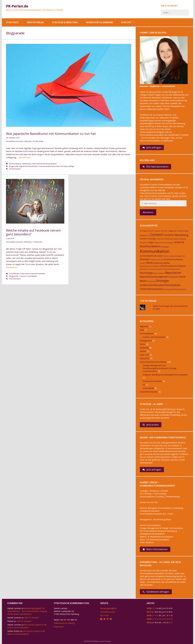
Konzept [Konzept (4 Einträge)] (145, 259)
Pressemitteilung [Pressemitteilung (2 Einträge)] (168, 269)
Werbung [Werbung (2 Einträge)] (168, 289)
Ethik (142, 330)
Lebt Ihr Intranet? (32, 618)
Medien (143, 351)
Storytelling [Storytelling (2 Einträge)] (151, 281)
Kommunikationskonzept (49, 166)
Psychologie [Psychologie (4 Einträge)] (146, 273)
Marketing (26, 164)
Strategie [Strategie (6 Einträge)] (162, 281)
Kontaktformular (108, 612)
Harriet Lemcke (14, 608)
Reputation (145, 358)
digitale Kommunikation (29, 166)
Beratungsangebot (108, 608)
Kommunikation (15, 164)
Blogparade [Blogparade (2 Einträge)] (172, 231)
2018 (149, 608)
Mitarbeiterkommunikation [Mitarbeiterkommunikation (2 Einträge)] (150, 266)
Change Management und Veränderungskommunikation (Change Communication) (160, 368)
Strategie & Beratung (65, 22)
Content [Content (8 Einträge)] (156, 235)
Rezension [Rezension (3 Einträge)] (174, 277)
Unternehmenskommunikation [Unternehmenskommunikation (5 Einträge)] (160, 285)
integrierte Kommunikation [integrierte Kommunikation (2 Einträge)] (164, 243)
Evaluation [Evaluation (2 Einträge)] (144, 243)
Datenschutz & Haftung (64, 623)
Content (22, 276)
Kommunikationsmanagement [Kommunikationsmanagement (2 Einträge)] (174, 256)
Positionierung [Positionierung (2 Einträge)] (154, 269)
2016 (149, 615)
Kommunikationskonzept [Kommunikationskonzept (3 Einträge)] (151, 256)
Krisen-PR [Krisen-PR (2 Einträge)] (160, 260)
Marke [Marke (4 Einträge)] (150, 263)
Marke (143, 344)
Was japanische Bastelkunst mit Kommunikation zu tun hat (51, 134)
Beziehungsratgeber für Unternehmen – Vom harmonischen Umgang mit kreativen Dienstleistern (27, 611)
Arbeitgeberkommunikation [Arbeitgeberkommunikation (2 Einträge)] (150, 231)
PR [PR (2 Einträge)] (161, 269)
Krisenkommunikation (152, 381)
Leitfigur (71, 166)
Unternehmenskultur (149, 392)
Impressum (59, 627)
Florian (10, 621)
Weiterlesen (25, 157)
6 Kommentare (15, 169)
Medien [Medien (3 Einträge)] (167, 263)
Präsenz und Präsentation (154, 337)
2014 (149, 623)
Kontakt (130, 22)
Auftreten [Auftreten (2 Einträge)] (164, 231)
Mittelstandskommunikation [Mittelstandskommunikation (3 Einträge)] (173, 266)
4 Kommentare (15, 279)
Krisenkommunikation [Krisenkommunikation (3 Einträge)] (173, 259)
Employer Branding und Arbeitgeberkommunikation (165, 375)
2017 (149, 612)
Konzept (64, 166)
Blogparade (14, 166)
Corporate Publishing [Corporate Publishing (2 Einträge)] (164, 239)
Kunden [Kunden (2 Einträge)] (143, 263)
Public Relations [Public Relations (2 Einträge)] (159, 273)
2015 (149, 619)
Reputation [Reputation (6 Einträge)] (173, 273)
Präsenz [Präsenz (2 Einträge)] (178, 269)
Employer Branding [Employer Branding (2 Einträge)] (179, 239)
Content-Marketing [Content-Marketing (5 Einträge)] (176, 235)
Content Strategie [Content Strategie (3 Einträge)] (148, 239)
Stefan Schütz (13, 631)
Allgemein (144, 326)
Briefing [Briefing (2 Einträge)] (180, 231)
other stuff (144, 355)
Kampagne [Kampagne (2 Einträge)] (165, 247)
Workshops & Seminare (99, 22)
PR (144, 385)
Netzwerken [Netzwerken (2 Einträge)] (144, 269)
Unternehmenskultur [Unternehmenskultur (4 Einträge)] (152, 289)
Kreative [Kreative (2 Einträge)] (153, 260)
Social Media (14, 273)
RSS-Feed (104, 615)
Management (146, 341)
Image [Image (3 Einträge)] (151, 242)
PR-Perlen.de (17, 6)
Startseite (12, 22)
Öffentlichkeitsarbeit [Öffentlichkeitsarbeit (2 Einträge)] (179, 289)
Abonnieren (148, 212)
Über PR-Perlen (35, 22)
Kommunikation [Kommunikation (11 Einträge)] (155, 251)
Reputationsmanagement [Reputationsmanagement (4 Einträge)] (154, 277)
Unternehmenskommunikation (44, 164)
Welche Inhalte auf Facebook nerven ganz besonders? (33, 232)
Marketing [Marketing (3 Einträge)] (158, 263)
